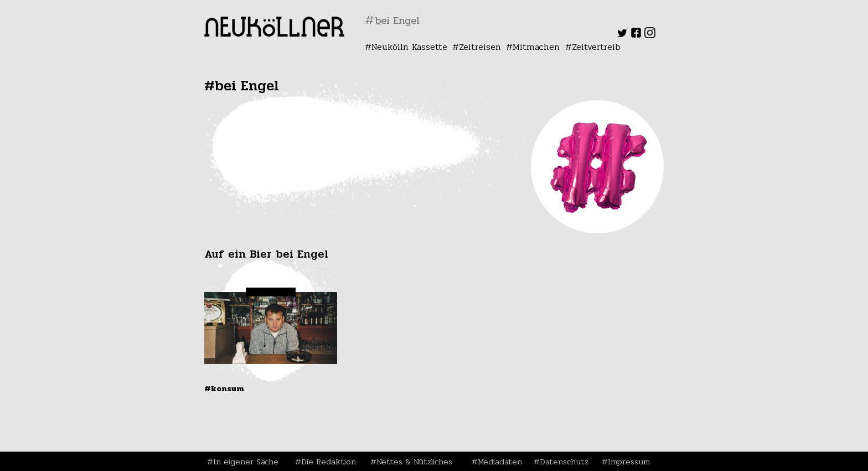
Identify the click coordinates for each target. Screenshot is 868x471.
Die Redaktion (329, 462)
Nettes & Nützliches (414, 462)
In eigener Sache (246, 462)
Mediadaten (500, 462)
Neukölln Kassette (409, 47)
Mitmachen (536, 47)
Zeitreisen (480, 47)
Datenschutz (564, 462)
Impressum (629, 462)
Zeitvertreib (596, 47)
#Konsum (224, 388)
